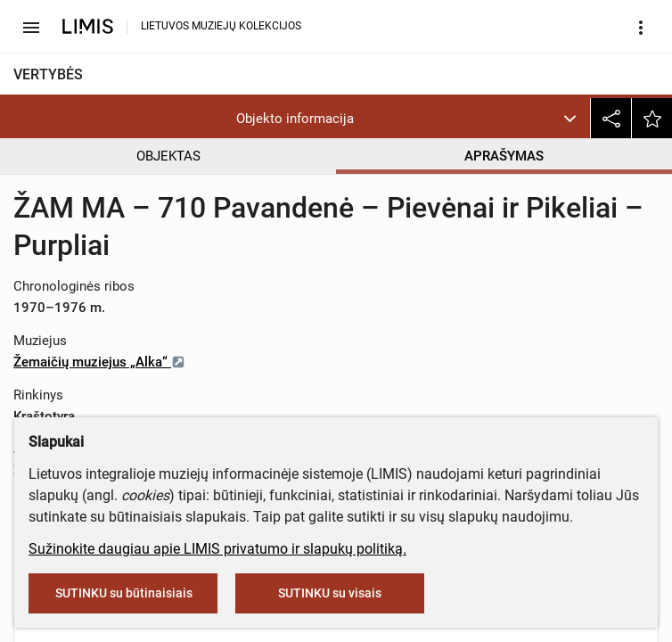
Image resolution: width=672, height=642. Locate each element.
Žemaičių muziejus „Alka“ (99, 362)
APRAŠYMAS (504, 156)
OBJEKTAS (168, 156)
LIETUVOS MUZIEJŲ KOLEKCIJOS (221, 26)
